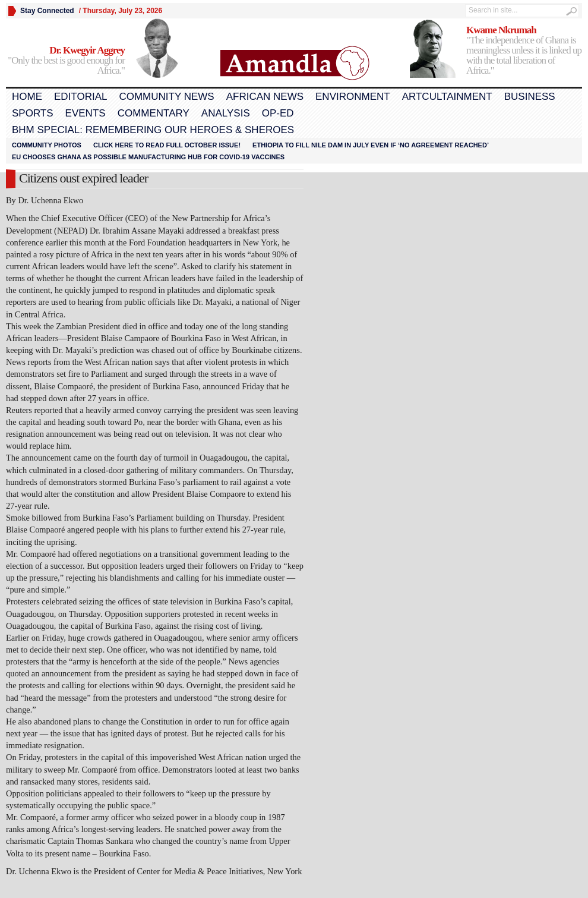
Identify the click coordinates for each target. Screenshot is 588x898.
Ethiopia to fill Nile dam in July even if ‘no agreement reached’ (371, 145)
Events (86, 113)
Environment (353, 97)
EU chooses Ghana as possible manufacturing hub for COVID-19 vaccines (148, 157)
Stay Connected (47, 11)
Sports (33, 113)
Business (530, 97)
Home (27, 97)
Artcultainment (447, 97)
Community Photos (47, 145)
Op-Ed (278, 113)
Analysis (226, 113)
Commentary (154, 113)
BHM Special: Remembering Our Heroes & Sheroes (153, 130)
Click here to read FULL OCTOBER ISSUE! (167, 145)
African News (265, 97)
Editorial (80, 97)
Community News (166, 97)
